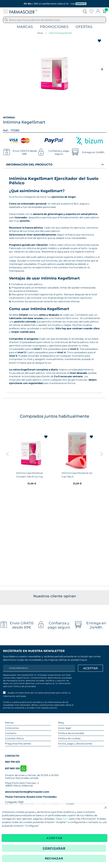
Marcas (25, 27)
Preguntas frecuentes (18, 744)
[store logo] (23, 11)
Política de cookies (69, 738)
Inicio (40, 33)
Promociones (54, 27)
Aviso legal (65, 728)
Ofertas (84, 27)
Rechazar (54, 858)
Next (101, 454)
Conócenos (12, 728)
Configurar (54, 848)
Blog (61, 723)
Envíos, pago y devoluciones (75, 744)
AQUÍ (65, 819)
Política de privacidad (25, 686)
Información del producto (29, 165)
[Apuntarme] (90, 668)
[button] (102, 69)
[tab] (54, 164)
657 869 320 (16, 768)
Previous (8, 454)
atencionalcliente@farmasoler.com (27, 792)
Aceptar (54, 838)
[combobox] (54, 20)
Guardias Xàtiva (14, 738)
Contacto (11, 733)
